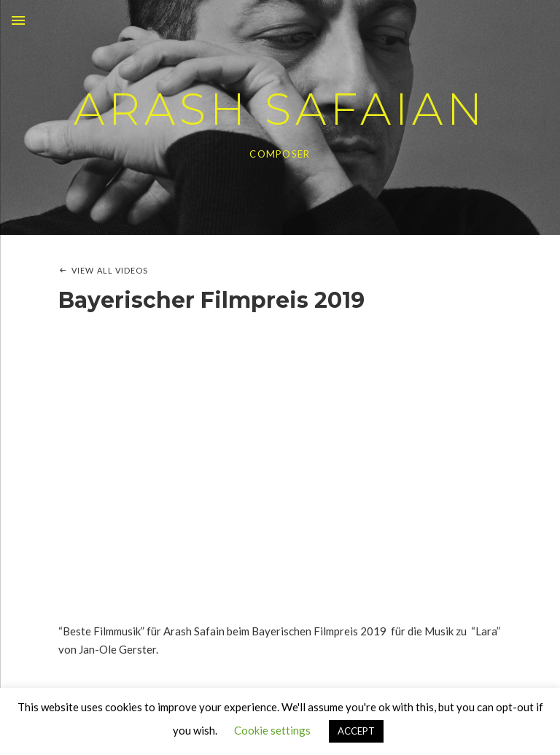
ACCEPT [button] (356, 731)
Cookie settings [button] (272, 730)
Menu (18, 20)
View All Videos (110, 270)
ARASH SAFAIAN (280, 109)
